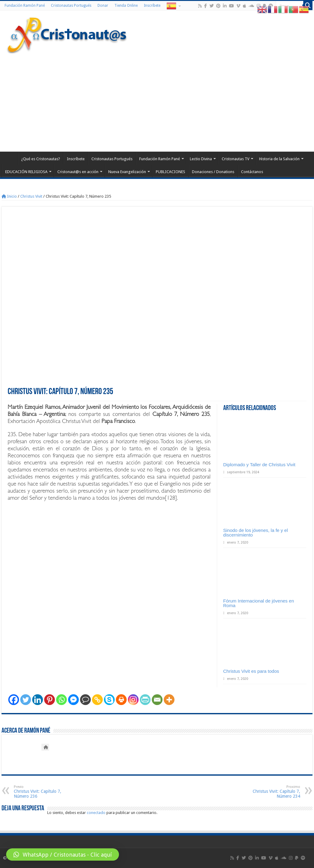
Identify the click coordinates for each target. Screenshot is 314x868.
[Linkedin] (38, 700)
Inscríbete (152, 6)
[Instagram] (133, 700)
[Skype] (109, 700)
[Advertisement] (157, 99)
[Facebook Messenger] (73, 700)
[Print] (121, 700)
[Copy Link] (97, 700)
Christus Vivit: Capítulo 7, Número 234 (269, 792)
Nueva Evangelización (127, 172)
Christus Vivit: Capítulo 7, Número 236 (45, 792)
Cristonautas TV (235, 159)
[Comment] (85, 700)
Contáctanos (252, 172)
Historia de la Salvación (279, 159)
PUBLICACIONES (170, 172)
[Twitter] (26, 700)
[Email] (157, 700)
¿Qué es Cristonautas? (41, 159)
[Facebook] (14, 700)
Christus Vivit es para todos (251, 671)
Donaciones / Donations (213, 172)
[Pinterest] (50, 700)
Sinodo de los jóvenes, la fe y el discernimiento (256, 533)
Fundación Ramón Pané (25, 6)
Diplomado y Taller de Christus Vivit (259, 465)
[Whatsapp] (61, 700)
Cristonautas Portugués (71, 6)
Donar (103, 6)
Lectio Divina (201, 159)
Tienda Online (126, 6)
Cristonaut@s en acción (78, 172)
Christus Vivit (31, 196)
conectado (96, 813)
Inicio (9, 196)
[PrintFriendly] (145, 700)
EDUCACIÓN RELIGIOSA (26, 172)
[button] (63, 854)
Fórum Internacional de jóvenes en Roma (259, 603)
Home (10, 158)
